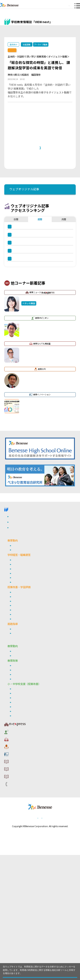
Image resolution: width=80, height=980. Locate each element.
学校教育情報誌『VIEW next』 (31, 639)
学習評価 (17, 724)
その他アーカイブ (69, 34)
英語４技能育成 (21, 728)
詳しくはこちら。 (31, 969)
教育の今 (15, 870)
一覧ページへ (40, 188)
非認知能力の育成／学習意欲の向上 (32, 746)
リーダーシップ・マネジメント (30, 805)
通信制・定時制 (21, 710)
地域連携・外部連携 (23, 705)
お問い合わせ (18, 904)
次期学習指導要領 (22, 674)
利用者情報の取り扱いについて (30, 897)
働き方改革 (18, 688)
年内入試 (17, 760)
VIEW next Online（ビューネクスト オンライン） (25, 628)
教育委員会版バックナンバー (52, 34)
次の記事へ (63, 188)
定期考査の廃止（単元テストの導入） (34, 720)
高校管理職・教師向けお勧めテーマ (30, 664)
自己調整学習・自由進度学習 (29, 737)
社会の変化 (18, 678)
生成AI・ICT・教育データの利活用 (32, 741)
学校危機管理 (20, 697)
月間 (64, 270)
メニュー (75, 9)
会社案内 (62, 942)
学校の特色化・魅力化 (25, 692)
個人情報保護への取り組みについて (34, 942)
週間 (40, 270)
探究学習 (17, 733)
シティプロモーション (25, 800)
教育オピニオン (20, 856)
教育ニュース (24, 850)
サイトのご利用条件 (23, 884)
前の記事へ (17, 188)
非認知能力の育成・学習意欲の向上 (32, 828)
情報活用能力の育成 (23, 832)
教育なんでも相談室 (23, 863)
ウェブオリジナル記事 (13, 33)
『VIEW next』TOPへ (66, 22)
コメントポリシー (21, 890)
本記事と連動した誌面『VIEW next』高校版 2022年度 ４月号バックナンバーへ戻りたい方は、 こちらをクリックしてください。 (41, 163)
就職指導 (17, 756)
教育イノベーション (23, 877)
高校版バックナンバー (33, 34)
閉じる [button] (40, 975)
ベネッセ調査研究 (22, 782)
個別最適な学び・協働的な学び (30, 837)
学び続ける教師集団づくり (27, 701)
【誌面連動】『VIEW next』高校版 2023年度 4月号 (33, 50)
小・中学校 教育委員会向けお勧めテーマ (33, 768)
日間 (16, 270)
